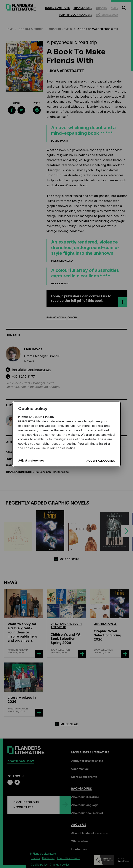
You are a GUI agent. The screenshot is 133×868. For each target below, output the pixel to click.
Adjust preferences (31, 461)
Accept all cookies (101, 461)
